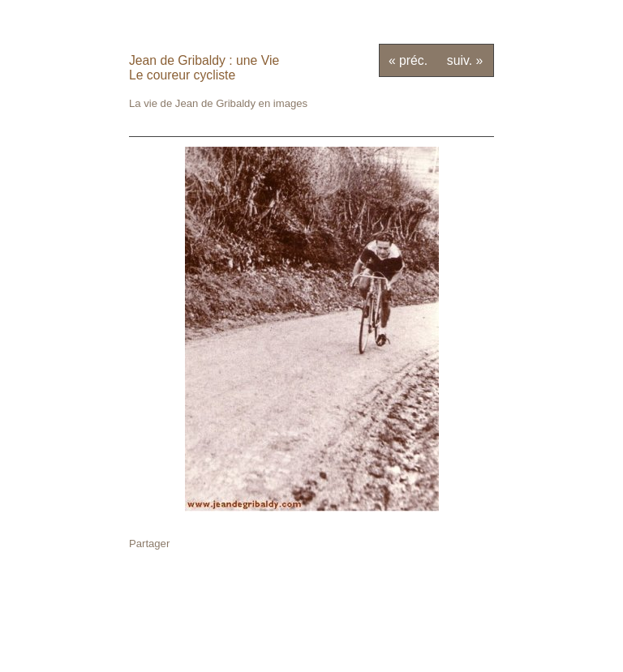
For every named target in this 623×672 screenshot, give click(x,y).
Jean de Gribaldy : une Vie (204, 60)
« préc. (408, 60)
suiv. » (465, 60)
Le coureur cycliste (182, 75)
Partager (149, 544)
